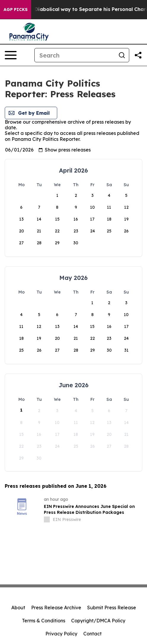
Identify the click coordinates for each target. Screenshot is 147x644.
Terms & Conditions (44, 621)
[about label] (47, 519)
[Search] (75, 55)
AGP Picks (16, 9)
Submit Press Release (112, 608)
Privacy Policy (61, 634)
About (18, 608)
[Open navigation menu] (11, 55)
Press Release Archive (56, 608)
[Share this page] (138, 55)
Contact (92, 634)
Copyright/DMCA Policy (98, 621)
